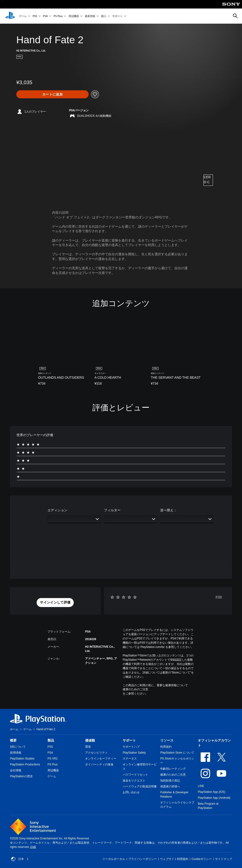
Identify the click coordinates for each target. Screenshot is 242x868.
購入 (104, 16)
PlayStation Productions (25, 764)
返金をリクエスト (134, 781)
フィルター (112, 510)
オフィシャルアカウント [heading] (214, 743)
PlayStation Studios (22, 759)
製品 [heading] (51, 740)
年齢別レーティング (173, 769)
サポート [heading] (129, 740)
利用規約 (166, 747)
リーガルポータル (114, 859)
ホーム (14, 729)
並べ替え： (169, 510)
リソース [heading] (167, 740)
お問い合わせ (131, 792)
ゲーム (23, 16)
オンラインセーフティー (101, 759)
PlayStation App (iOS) (212, 792)
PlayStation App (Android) (214, 798)
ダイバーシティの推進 (99, 764)
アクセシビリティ (96, 753)
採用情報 (16, 753)
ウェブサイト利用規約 (174, 859)
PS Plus (58, 16)
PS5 (35, 16)
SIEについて (18, 747)
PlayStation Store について (177, 753)
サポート (117, 16)
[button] (55, 603)
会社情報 (16, 770)
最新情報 (90, 16)
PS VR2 (53, 759)
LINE (201, 786)
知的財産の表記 (170, 781)
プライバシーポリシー (143, 859)
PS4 (45, 16)
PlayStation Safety (134, 753)
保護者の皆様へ (170, 786)
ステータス (130, 759)
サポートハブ (131, 747)
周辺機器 (74, 16)
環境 (88, 747)
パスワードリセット (135, 775)
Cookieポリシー (202, 859)
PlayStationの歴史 (21, 776)
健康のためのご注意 (135, 689)
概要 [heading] (13, 740)
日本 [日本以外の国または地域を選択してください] (20, 859)
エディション (57, 510)
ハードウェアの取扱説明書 (140, 786)
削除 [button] (219, 597)
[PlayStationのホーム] (10, 16)
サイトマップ (224, 859)
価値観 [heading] (90, 740)
